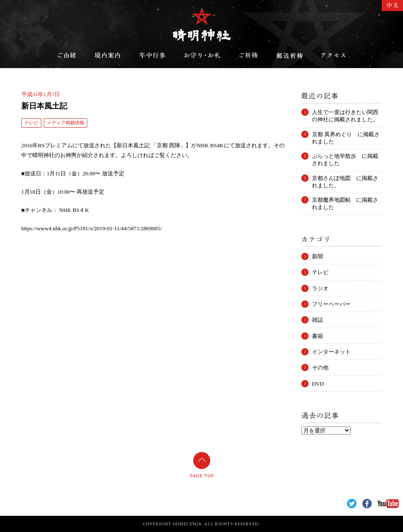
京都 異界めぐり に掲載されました (346, 134)
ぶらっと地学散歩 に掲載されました (345, 156)
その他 (320, 368)
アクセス (333, 55)
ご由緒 (67, 55)
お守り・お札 (203, 55)
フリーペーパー (331, 304)
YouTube (388, 504)
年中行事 (152, 55)
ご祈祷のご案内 (249, 55)
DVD (318, 384)
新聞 (317, 256)
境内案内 (108, 55)
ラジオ (320, 288)
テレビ (31, 123)
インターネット (331, 352)
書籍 (317, 336)
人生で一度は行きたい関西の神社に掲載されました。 (345, 112)
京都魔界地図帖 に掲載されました (345, 200)
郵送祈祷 (289, 55)
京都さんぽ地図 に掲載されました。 (345, 178)
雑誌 (317, 320)
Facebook (367, 504)
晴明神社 (202, 24)
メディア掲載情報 (66, 123)
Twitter (352, 504)
